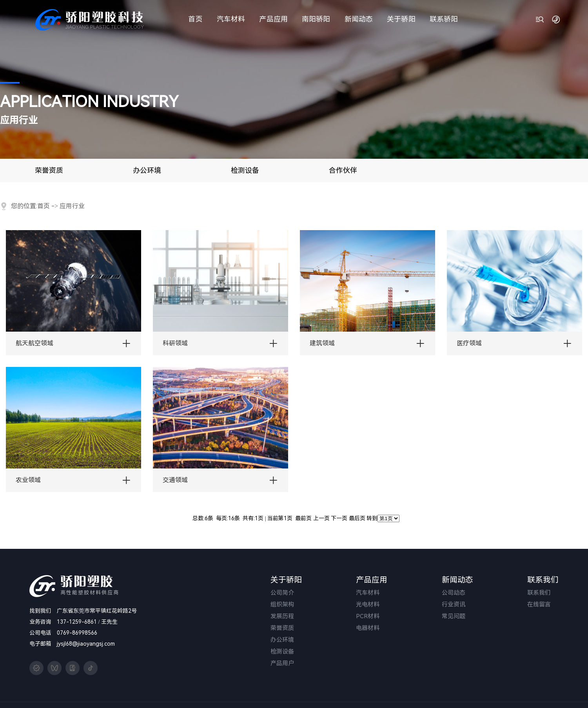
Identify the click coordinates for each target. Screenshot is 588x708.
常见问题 (454, 616)
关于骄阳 (401, 19)
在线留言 (539, 605)
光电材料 (368, 605)
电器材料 (368, 628)
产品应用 (273, 19)
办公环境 (147, 170)
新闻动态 (359, 19)
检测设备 (245, 170)
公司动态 (454, 593)
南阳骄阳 (316, 19)
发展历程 (282, 616)
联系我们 (539, 593)
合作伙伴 (343, 170)
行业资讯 (454, 605)
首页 (195, 19)
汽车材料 (231, 19)
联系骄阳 (444, 19)
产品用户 (282, 663)
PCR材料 (368, 616)
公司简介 (282, 593)
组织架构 (282, 605)
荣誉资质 (49, 170)
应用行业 (72, 206)
